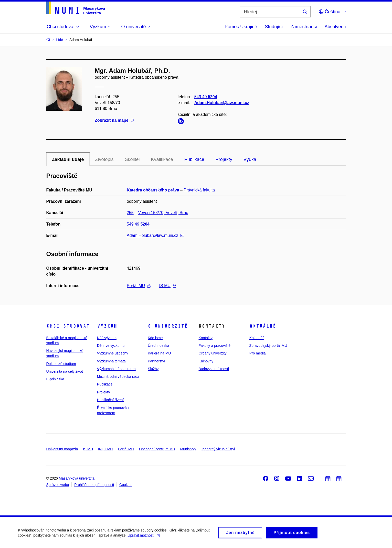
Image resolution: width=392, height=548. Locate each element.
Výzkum (107, 326)
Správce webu (58, 485)
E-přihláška (55, 379)
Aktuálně (263, 326)
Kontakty (205, 338)
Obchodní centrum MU (157, 449)
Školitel (132, 159)
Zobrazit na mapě (114, 121)
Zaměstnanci (304, 27)
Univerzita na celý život (65, 371)
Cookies (126, 485)
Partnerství (156, 361)
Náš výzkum (107, 338)
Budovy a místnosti (214, 369)
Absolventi (335, 27)
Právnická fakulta (199, 190)
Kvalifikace (162, 159)
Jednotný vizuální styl (218, 449)
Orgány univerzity (212, 353)
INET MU (105, 449)
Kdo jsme (155, 338)
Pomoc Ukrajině (241, 27)
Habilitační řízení (110, 400)
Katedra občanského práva (153, 190)
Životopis (104, 159)
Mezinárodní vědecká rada (118, 377)
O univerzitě (168, 326)
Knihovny (206, 361)
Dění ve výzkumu (111, 346)
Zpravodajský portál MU (268, 346)
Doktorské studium (61, 364)
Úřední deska (158, 346)
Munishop (188, 449)
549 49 (205, 97)
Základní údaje (68, 159)
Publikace (194, 159)
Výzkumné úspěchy (113, 353)
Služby (153, 369)
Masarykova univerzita (77, 478)
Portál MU (139, 286)
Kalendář (257, 338)
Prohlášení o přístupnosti (94, 485)
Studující (274, 27)
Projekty (224, 159)
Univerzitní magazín (62, 449)
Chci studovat (68, 326)
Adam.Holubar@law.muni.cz (221, 103)
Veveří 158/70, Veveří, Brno (163, 213)
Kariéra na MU (159, 353)
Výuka (250, 159)
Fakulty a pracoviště (214, 346)
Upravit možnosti (144, 537)
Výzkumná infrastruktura (116, 369)
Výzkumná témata (111, 361)
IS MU (168, 286)
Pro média (258, 353)
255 (130, 213)
